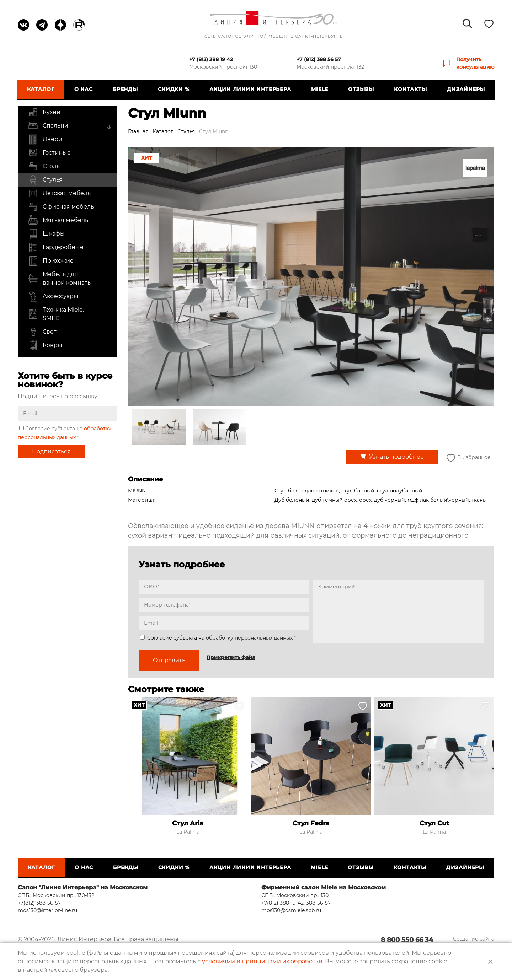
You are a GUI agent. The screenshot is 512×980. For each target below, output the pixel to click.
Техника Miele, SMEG (56, 314)
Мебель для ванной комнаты (60, 279)
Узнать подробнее (396, 457)
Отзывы (361, 89)
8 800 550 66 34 (407, 940)
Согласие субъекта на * (218, 638)
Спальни (48, 126)
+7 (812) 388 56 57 (319, 59)
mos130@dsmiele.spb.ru (291, 910)
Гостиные (49, 153)
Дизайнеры (465, 89)
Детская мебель (59, 193)
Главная (138, 131)
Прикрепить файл (231, 657)
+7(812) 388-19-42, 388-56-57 (296, 903)
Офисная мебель (61, 207)
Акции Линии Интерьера (250, 89)
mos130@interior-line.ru (47, 910)
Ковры (45, 345)
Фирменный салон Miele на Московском (324, 887)
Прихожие (51, 261)
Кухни (44, 112)
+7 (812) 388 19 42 (211, 59)
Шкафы (46, 234)
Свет (42, 332)
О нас (84, 89)
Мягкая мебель (58, 220)
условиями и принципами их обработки (262, 961)
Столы (44, 166)
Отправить (169, 660)
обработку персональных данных (249, 638)
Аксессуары (53, 296)
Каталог (41, 89)
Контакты (410, 89)
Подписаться (51, 451)
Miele (319, 89)
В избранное (468, 458)
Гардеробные (56, 247)
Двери (45, 139)
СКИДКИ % (174, 89)
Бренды (126, 89)
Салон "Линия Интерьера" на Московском (83, 887)
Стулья (45, 180)
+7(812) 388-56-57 (39, 903)
